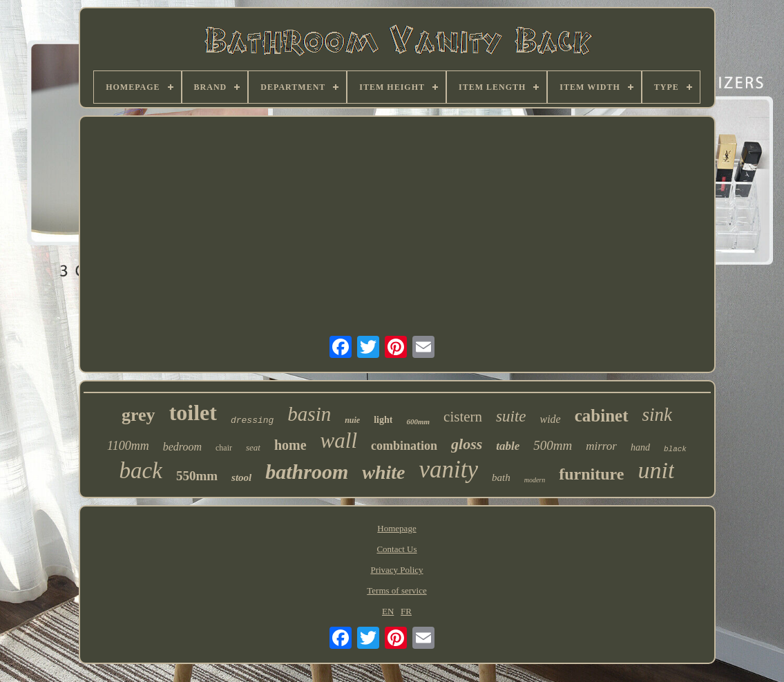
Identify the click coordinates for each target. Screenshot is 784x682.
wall (339, 441)
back (141, 471)
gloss (467, 444)
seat (253, 447)
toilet (193, 413)
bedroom (182, 447)
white (383, 472)
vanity (449, 470)
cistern (463, 417)
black (675, 449)
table (508, 446)
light (383, 420)
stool (241, 477)
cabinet (602, 416)
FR (406, 611)
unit (656, 470)
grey (138, 415)
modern (535, 480)
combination (404, 446)
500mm (553, 445)
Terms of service (396, 590)
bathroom (307, 472)
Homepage (396, 528)
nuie (352, 420)
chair (224, 448)
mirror (601, 446)
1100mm (128, 446)
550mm (197, 476)
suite (511, 416)
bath (501, 477)
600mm (418, 421)
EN (388, 611)
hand (640, 447)
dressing (252, 420)
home (290, 445)
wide (551, 419)
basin (309, 414)
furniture (591, 474)
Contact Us (396, 549)
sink (658, 415)
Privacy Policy (396, 570)
